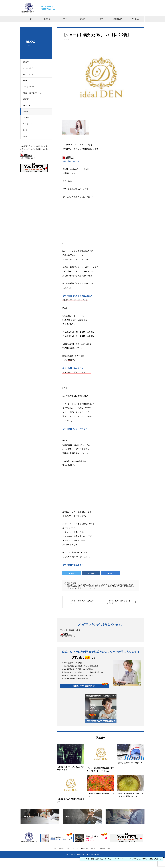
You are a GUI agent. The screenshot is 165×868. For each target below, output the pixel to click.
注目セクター (28, 105)
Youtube (26, 112)
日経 (71, 584)
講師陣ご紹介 (118, 19)
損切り (90, 584)
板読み (110, 587)
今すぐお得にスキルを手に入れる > (77, 296)
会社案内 (82, 19)
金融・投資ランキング (71, 161)
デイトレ (115, 584)
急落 (79, 587)
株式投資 (105, 584)
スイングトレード (102, 587)
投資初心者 (102, 586)
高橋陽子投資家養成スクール (33, 93)
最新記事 (27, 62)
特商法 (109, 848)
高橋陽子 (74, 583)
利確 (113, 586)
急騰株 (120, 584)
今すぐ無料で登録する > (73, 565)
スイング (115, 587)
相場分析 (27, 99)
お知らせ (47, 19)
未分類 (26, 130)
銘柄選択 (75, 587)
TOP (55, 848)
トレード (27, 81)
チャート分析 (125, 586)
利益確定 (79, 586)
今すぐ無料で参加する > (73, 368)
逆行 (93, 586)
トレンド (109, 586)
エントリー (93, 588)
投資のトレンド (29, 74)
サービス (100, 19)
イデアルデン (91, 587)
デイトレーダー (97, 584)
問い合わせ (136, 19)
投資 (68, 584)
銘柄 (84, 586)
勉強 (125, 587)
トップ (29, 19)
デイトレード (28, 124)
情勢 (75, 586)
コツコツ (84, 587)
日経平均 (88, 586)
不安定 (110, 584)
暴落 (131, 586)
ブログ (65, 19)
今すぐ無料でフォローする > (75, 429)
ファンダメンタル (30, 87)
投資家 (97, 586)
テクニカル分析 (29, 68)
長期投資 (69, 587)
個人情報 (102, 848)
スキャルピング (77, 588)
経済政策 (27, 118)
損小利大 (85, 584)
